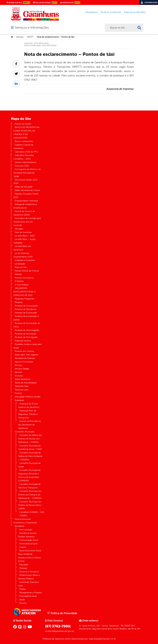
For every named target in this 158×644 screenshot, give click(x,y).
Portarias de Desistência (25, 309)
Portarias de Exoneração (26, 313)
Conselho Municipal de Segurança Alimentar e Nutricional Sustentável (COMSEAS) (29, 475)
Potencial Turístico (23, 341)
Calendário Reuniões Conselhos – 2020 (24, 157)
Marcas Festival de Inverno (27, 271)
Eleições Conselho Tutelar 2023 (26, 196)
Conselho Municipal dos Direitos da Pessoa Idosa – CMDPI (30, 505)
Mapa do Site (21, 267)
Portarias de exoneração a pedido (26, 318)
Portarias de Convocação (26, 306)
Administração (26, 530)
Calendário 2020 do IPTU (26, 152)
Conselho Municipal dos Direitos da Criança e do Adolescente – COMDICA (30, 495)
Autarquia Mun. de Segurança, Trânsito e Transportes (28, 414)
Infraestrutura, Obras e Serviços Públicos (29, 577)
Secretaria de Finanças (25, 358)
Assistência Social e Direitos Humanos (27, 535)
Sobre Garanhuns (23, 379)
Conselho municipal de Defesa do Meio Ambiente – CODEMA (30, 456)
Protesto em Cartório (24, 351)
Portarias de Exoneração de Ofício (27, 325)
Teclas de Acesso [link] (45, 3)
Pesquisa (19, 302)
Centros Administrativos (26, 162)
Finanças (23, 568)
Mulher (23, 589)
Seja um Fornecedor (24, 362)
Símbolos (19, 376)
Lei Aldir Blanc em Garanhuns (22, 248)
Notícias (20, 37)
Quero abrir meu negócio (26, 355)
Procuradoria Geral (28, 596)
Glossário (19, 229)
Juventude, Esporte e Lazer (28, 584)
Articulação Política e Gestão (28, 397)
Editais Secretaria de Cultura (27, 190)
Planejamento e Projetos (31, 593)
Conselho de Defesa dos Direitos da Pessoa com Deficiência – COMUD (30, 439)
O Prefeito (19, 281)
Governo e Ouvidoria (29, 572)
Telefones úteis (22, 390)
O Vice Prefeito (22, 285)
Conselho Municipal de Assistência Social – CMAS (30, 447)
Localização (20, 264)
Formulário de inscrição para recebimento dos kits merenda (27, 222)
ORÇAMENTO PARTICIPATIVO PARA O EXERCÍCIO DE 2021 (25, 292)
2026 (67, 639)
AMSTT (30, 37)
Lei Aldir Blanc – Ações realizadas (25, 241)
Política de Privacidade (62, 613)
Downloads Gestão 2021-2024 (26, 182)
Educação (24, 565)
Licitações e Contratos (25, 260)
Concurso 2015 (22, 166)
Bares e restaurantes (24, 141)
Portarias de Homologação (27, 330)
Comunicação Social (29, 540)
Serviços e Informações (32, 28)
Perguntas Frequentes (25, 299)
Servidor (18, 372)
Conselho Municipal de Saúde (29, 465)
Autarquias (19, 400)
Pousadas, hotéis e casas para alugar (28, 346)
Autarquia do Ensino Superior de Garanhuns (29, 405)
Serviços (18, 365)
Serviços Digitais (22, 369)
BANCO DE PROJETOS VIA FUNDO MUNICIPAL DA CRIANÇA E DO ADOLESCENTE (26, 133)
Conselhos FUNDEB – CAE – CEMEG (31, 514)
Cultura (23, 547)
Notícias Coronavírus (24, 278)
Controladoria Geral (28, 544)
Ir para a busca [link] (18, 3)
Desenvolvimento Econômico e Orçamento (25, 521)
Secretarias (19, 526)
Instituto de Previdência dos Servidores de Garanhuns (29, 425)
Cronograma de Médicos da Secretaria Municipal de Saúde (27, 173)
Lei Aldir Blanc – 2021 (25, 236)
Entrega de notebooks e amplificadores (25, 206)
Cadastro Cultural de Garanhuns (23, 147)
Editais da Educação (24, 187)
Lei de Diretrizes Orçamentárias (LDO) (23, 255)
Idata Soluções (96, 639)
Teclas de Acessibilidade (26, 383)
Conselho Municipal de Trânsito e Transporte (29, 486)
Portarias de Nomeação (25, 334)
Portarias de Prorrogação (26, 337)
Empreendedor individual (26, 201)
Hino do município (23, 232)
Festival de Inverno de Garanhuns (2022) (24, 213)
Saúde (22, 600)
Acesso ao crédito (23, 124)
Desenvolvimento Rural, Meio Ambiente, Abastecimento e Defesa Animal (30, 556)
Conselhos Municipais (25, 432)
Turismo (18, 393)
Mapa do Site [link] (70, 3)
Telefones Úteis (22, 386)
